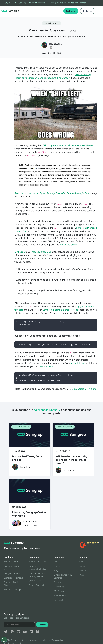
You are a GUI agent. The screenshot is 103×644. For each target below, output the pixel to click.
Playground (59, 587)
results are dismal (68, 245)
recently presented (41, 252)
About (81, 562)
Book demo (71, 11)
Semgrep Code (11, 562)
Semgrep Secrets (12, 573)
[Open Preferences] (4, 640)
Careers (82, 566)
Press (81, 575)
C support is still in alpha (84, 389)
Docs (56, 562)
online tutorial (77, 363)
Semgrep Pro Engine (13, 590)
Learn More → (83, 3)
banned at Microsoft (87, 228)
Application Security (51, 23)
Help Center (59, 600)
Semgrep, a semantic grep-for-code (61, 310)
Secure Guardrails (37, 585)
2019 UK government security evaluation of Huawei (67, 145)
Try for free (88, 11)
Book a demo (60, 596)
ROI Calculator (60, 591)
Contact (82, 570)
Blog (56, 570)
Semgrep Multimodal (13, 578)
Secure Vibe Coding (38, 562)
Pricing (57, 566)
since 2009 (20, 231)
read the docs (46, 366)
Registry (58, 582)
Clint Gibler (20, 252)
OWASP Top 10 (36, 581)
